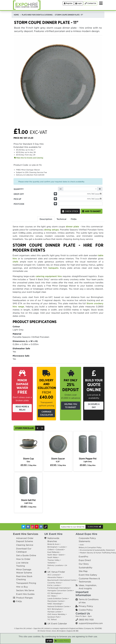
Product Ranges (24, 598)
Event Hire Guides (25, 594)
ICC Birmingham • (55, 593)
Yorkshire (51, 563)
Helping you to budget (71, 406)
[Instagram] (32, 527)
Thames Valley (54, 560)
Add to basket (91, 211)
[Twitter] (23, 527)
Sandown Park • (54, 617)
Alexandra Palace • (55, 577)
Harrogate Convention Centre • (61, 591)
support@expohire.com (91, 623)
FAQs (19, 601)
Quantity (19, 189)
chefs (15, 262)
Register (68, 3)
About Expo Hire (86, 534)
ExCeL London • (54, 585)
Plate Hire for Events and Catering (29, 158)
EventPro (83, 557)
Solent (61, 555)
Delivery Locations (55, 565)
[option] (28, 444)
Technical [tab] (61, 219)
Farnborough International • (59, 588)
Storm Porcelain (24, 428)
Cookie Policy (86, 610)
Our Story (84, 564)
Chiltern (51, 550)
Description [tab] (46, 219)
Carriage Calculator (46, 413)
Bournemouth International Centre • (62, 580)
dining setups (51, 230)
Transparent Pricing (26, 583)
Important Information (83, 594)
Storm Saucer (58, 460)
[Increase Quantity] (100, 189)
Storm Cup (28, 460)
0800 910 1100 (86, 620)
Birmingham (52, 547)
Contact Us (83, 613)
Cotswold (60, 550)
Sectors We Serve (25, 590)
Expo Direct (85, 560)
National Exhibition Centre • (59, 606)
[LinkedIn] (41, 527)
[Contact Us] (90, 3)
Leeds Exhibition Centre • (58, 599)
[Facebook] (28, 527)
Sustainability (86, 567)
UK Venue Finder (56, 572)
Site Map (83, 571)
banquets (53, 268)
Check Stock (70, 211)
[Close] (49, 641)
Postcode (19, 204)
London (62, 547)
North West (52, 555)
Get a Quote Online (26, 555)
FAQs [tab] (74, 219)
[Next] (42, 428)
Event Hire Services (26, 534)
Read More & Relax (22, 408)
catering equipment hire (49, 276)
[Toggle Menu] (101, 3)
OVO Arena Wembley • (57, 614)
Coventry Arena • (55, 583)
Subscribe (94, 527)
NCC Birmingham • (55, 609)
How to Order (23, 559)
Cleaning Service (25, 545)
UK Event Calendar (57, 624)
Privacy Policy (86, 606)
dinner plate (72, 227)
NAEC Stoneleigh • (55, 604)
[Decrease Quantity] (61, 189)
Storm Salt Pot (28, 501)
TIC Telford (52, 620)
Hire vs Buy (22, 587)
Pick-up (17, 199)
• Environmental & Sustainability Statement (97, 550)
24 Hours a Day (94, 406)
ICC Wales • (52, 596)
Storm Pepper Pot (88, 460)
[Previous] (38, 428)
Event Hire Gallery (88, 575)
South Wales (53, 557)
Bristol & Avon (53, 544)
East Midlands (53, 552)
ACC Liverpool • (54, 575)
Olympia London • (55, 612)
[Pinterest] (37, 527)
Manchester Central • (56, 601)
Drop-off (19, 194)
